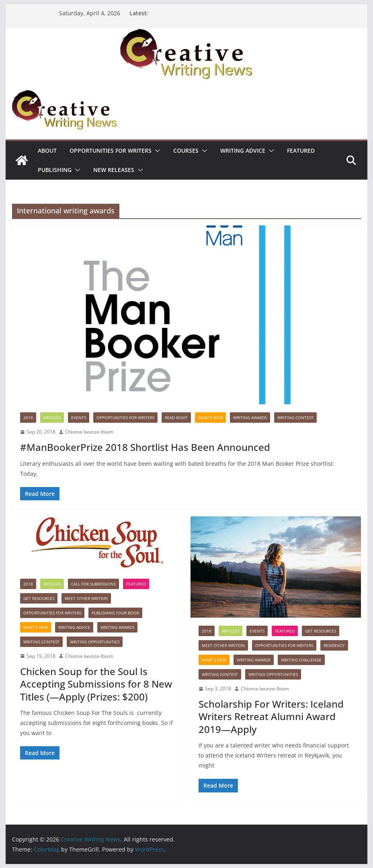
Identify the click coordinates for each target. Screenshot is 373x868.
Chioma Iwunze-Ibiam (89, 432)
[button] (156, 151)
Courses (186, 150)
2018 (28, 418)
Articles (52, 418)
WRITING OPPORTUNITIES (95, 642)
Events (79, 418)
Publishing (55, 170)
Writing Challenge (301, 660)
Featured (301, 150)
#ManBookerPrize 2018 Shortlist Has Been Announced (145, 447)
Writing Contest (295, 418)
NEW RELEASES (114, 170)
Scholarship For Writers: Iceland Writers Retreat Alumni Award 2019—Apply (271, 716)
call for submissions (93, 584)
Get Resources (39, 598)
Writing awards (250, 418)
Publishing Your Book (115, 613)
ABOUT (47, 150)
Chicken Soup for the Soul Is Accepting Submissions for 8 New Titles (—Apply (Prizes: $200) (96, 684)
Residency (334, 645)
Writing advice (243, 150)
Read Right (176, 418)
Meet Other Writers (86, 598)
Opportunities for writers (111, 150)
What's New (210, 418)
